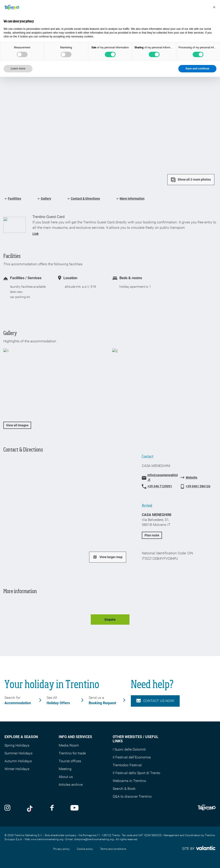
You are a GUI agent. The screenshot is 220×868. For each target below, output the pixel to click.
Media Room (69, 745)
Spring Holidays (17, 745)
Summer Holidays (18, 753)
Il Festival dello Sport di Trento (136, 773)
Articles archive (71, 785)
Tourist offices (70, 761)
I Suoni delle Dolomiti (129, 749)
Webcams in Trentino (129, 781)
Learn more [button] (18, 69)
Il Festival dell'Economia (132, 757)
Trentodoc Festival (127, 765)
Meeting (65, 769)
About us (66, 777)
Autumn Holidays (18, 761)
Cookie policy (85, 849)
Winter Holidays (17, 769)
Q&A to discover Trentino (132, 796)
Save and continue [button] (197, 69)
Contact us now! (155, 701)
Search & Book (124, 789)
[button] (214, 7)
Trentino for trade (72, 753)
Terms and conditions (113, 849)
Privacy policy (61, 849)
